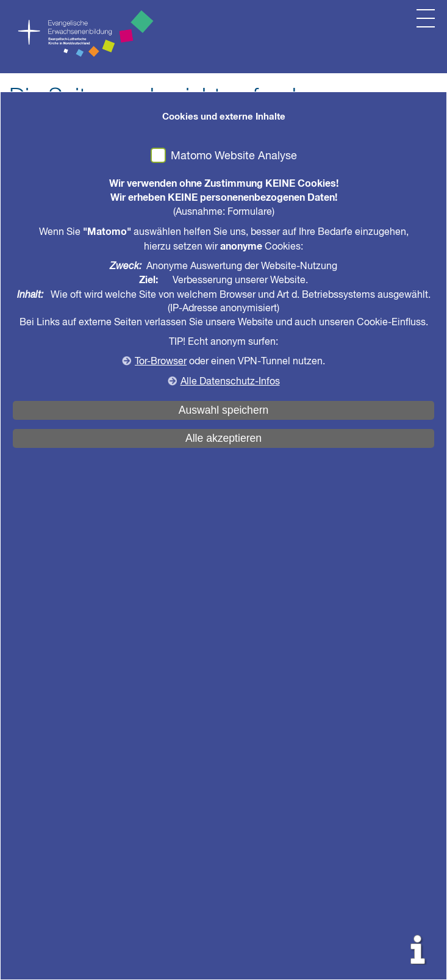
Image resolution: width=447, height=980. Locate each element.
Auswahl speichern (224, 410)
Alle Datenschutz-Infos (230, 382)
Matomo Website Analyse (234, 156)
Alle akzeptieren (223, 438)
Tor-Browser (161, 362)
